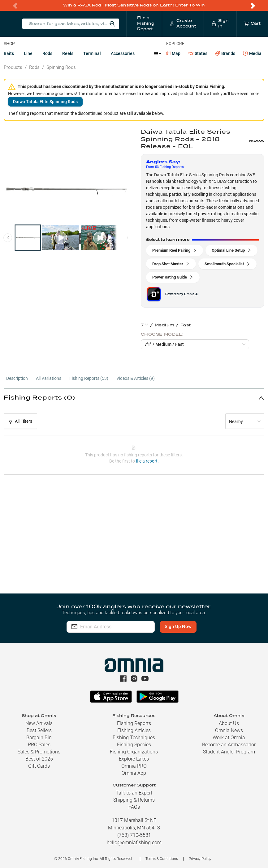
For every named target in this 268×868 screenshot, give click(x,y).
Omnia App (134, 773)
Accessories (123, 53)
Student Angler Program (229, 752)
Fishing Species (134, 745)
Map (173, 53)
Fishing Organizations (134, 752)
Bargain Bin (39, 738)
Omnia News (229, 730)
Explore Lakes (134, 759)
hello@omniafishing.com (134, 843)
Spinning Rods (61, 67)
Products (13, 67)
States (198, 53)
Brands (225, 53)
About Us (229, 723)
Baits (9, 53)
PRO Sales (39, 745)
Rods (47, 53)
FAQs (134, 807)
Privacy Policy (200, 859)
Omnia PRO (134, 766)
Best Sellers (39, 730)
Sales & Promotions (39, 752)
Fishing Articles (134, 730)
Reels (68, 53)
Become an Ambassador (229, 745)
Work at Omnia (229, 738)
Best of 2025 (39, 759)
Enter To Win (190, 5)
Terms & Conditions (162, 859)
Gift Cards (39, 766)
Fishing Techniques (134, 738)
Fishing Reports (134, 723)
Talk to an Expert (134, 793)
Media (252, 53)
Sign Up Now (188, 627)
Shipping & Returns (134, 800)
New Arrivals (39, 723)
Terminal (92, 53)
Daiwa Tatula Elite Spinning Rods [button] (45, 101)
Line (28, 53)
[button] (134, 398)
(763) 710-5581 (134, 835)
